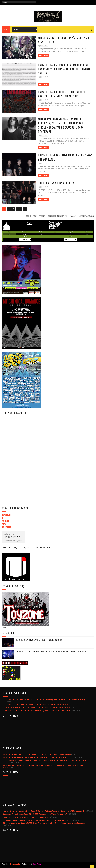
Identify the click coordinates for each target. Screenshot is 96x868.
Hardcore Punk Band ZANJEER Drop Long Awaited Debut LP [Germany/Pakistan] (37, 820)
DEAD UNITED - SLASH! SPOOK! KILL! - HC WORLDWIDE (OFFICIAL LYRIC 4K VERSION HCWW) (44, 700)
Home (6, 29)
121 (19, 209)
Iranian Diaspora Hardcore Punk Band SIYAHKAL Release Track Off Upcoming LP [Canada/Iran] (43, 811)
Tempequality (15, 864)
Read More (43, 56)
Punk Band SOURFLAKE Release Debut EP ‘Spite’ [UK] (26, 817)
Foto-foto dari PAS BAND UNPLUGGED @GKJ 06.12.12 (39, 640)
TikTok (5, 524)
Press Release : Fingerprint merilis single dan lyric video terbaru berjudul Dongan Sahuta (65, 69)
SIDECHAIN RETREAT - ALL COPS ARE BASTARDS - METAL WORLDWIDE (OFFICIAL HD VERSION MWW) (45, 767)
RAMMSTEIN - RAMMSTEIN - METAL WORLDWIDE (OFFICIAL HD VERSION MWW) (38, 757)
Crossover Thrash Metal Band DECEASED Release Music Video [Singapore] (35, 814)
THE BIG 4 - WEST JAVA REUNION (56, 183)
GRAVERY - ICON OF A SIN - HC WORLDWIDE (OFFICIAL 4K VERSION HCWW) (37, 711)
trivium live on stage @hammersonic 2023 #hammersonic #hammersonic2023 (52, 651)
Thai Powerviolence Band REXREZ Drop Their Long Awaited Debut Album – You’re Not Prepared (44, 823)
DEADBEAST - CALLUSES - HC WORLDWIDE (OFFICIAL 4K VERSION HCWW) (36, 705)
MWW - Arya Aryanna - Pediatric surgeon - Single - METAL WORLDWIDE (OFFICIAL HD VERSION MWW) (45, 761)
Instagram (6, 515)
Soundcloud (7, 527)
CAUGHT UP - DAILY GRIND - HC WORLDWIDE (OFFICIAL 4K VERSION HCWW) (37, 708)
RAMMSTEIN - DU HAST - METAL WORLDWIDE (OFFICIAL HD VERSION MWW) (37, 754)
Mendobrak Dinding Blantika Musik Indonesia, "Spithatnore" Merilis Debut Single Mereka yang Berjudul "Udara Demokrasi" (62, 125)
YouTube (6, 521)
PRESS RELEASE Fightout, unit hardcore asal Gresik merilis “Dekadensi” (62, 94)
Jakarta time (9, 534)
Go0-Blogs (37, 864)
